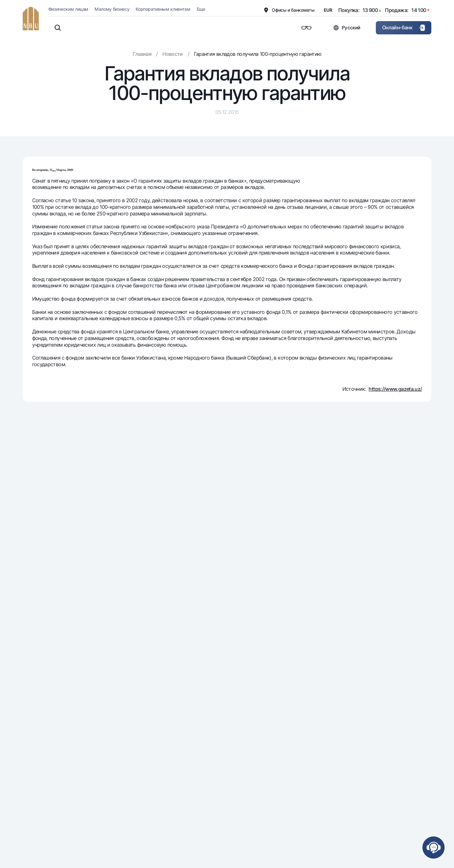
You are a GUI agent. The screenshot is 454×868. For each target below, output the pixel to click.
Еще (201, 9)
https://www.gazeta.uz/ (395, 389)
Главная (142, 54)
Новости (173, 54)
